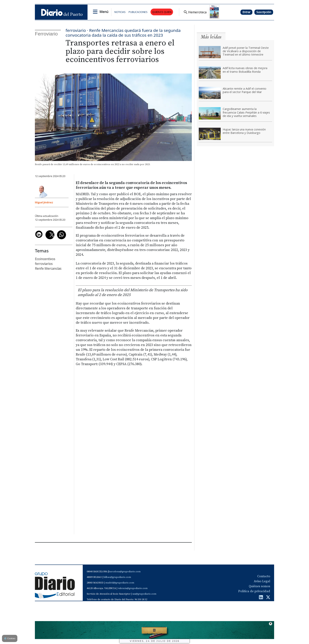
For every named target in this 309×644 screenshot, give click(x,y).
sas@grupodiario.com (144, 594)
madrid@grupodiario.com (120, 583)
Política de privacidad (254, 591)
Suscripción (264, 12)
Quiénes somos (259, 586)
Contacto (264, 576)
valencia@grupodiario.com (133, 588)
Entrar (246, 12)
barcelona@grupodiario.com (125, 572)
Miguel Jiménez (44, 202)
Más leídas (211, 37)
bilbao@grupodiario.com (117, 577)
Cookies (10, 638)
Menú (104, 12)
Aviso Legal (262, 581)
